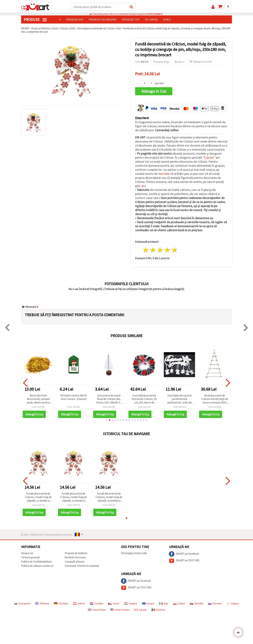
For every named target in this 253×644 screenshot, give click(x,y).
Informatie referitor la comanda (82, 566)
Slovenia (215, 603)
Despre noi (27, 553)
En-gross (151, 19)
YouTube (164, 174)
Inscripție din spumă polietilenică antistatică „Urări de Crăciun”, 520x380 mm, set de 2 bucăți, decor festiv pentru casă (179, 399)
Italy (164, 603)
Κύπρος (233, 603)
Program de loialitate (76, 553)
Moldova (158, 610)
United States (120, 610)
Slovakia (196, 603)
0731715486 (154, 14)
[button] (107, 420)
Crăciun (209, 157)
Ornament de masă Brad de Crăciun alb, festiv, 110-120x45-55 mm (109, 399)
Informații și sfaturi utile (134, 553)
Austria (79, 603)
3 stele (160, 250)
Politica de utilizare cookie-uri (37, 566)
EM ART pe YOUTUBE (184, 561)
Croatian (96, 603)
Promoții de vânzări (103, 19)
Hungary (131, 603)
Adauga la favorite (201, 62)
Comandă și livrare (74, 562)
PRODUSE (35, 19)
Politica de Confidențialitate (36, 562)
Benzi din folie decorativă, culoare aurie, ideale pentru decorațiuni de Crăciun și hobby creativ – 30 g (38, 399)
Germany (61, 603)
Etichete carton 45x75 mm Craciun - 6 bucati (74, 397)
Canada (141, 610)
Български (22, 603)
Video (167, 19)
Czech (114, 603)
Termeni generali (30, 557)
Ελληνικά (42, 603)
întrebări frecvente (75, 557)
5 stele (174, 250)
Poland (179, 603)
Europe (148, 603)
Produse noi (75, 19)
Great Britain (97, 610)
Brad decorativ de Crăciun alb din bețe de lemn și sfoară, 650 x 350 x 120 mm (215, 399)
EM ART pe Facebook (184, 554)
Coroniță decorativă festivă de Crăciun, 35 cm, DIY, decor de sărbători (144, 399)
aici (143, 186)
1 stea (146, 250)
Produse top (131, 19)
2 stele (153, 250)
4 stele (167, 250)
